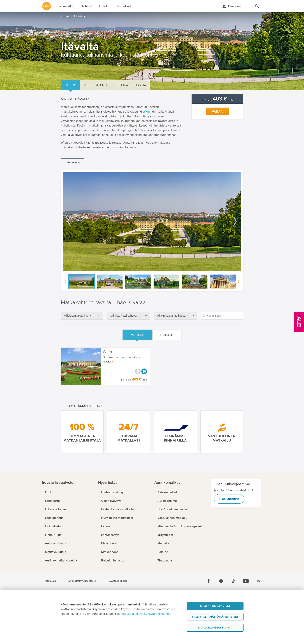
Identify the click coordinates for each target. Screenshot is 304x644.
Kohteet (137, 335)
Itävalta (107, 362)
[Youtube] (246, 581)
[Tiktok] (233, 581)
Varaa (217, 112)
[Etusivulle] (47, 6)
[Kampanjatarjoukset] (299, 322)
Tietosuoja (50, 581)
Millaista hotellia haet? (124, 316)
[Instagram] (221, 581)
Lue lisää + (73, 163)
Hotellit (167, 335)
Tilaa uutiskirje (229, 499)
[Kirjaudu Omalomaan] (232, 6)
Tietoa (123, 85)
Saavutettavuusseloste (82, 581)
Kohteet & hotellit (97, 85)
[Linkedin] (258, 581)
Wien (107, 352)
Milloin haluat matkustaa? (172, 316)
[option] (152, 222)
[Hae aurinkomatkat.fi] (257, 6)
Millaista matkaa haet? (77, 316)
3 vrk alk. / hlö (217, 100)
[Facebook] (209, 581)
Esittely (70, 85)
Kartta (141, 85)
